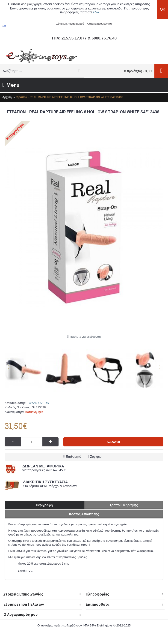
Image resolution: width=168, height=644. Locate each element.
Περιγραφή (44, 505)
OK (163, 9)
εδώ (96, 12)
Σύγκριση (97, 457)
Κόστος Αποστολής (84, 514)
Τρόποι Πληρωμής (124, 505)
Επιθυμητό (73, 457)
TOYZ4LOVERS (38, 403)
